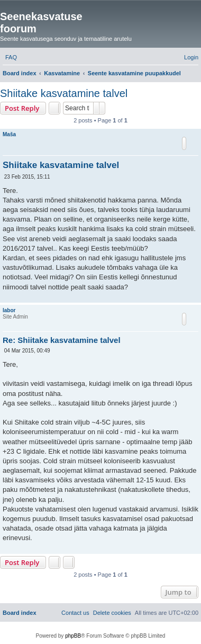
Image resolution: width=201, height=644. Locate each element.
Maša (9, 134)
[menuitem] (11, 57)
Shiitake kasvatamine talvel (64, 93)
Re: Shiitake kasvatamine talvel (62, 340)
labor (9, 310)
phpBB (73, 636)
